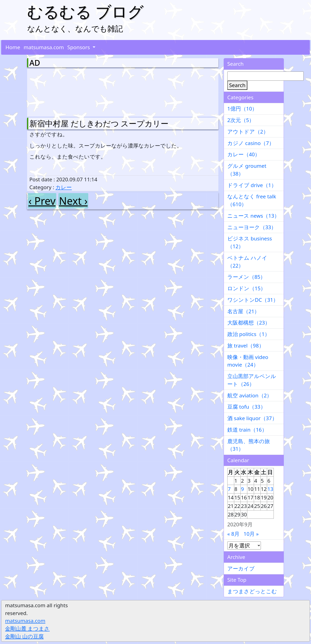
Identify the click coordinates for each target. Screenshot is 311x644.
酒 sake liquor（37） (252, 418)
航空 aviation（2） (250, 395)
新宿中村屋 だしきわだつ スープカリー (99, 123)
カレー (64, 187)
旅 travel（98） (246, 346)
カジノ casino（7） (251, 143)
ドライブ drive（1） (252, 185)
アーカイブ (241, 568)
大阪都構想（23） (249, 323)
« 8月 (233, 534)
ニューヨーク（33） (252, 227)
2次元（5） (241, 120)
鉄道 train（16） (247, 430)
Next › (73, 201)
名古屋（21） (244, 311)
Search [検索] (237, 85)
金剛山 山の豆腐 (24, 636)
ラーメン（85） (247, 277)
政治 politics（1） (249, 334)
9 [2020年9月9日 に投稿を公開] (242, 489)
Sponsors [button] (79, 47)
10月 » (251, 534)
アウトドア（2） (248, 132)
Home (13, 47)
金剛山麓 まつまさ (27, 628)
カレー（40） (244, 154)
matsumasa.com (44, 47)
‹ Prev (42, 201)
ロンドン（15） (247, 288)
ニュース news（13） (253, 216)
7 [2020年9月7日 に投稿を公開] (229, 489)
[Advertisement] (54, 91)
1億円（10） (242, 109)
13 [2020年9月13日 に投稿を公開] (270, 489)
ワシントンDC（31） (253, 300)
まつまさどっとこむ (252, 591)
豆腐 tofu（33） (247, 407)
